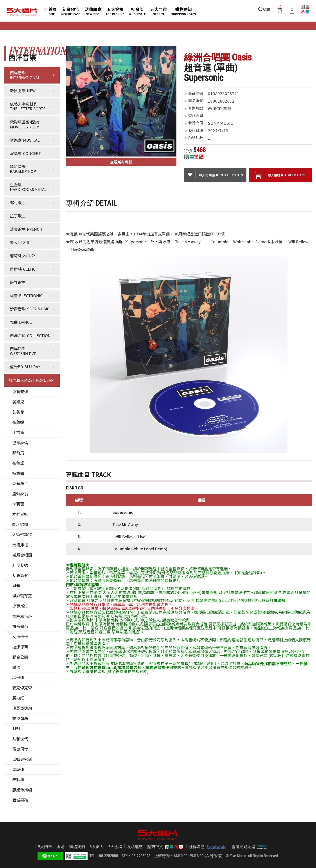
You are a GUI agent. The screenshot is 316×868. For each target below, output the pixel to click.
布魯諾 (18, 463)
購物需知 (183, 11)
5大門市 (45, 847)
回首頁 (51, 11)
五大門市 (158, 11)
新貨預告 (71, 11)
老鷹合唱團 (22, 555)
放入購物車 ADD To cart (280, 175)
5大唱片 (22, 12)
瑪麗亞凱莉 (22, 708)
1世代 (17, 728)
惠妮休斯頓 (22, 790)
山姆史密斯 (22, 759)
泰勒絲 (18, 779)
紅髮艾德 (20, 565)
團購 (61, 847)
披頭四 (18, 473)
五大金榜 (115, 11)
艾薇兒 (18, 412)
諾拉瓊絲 (20, 718)
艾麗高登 (20, 575)
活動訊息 (93, 11)
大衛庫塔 (20, 545)
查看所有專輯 (121, 162)
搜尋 (266, 9)
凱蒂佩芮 (20, 626)
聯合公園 (20, 657)
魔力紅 (18, 698)
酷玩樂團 (20, 524)
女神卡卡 (20, 637)
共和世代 (20, 739)
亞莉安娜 (20, 391)
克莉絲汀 (20, 483)
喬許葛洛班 (22, 616)
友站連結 (135, 847)
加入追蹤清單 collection (215, 175)
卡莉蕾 (18, 504)
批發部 (137, 11)
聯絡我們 (77, 847)
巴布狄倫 (20, 443)
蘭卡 (16, 667)
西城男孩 (20, 800)
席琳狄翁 (20, 494)
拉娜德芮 (20, 647)
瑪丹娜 (18, 677)
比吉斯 (18, 432)
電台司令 (20, 749)
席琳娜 (18, 769)
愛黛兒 (18, 402)
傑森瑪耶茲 (22, 596)
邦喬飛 (18, 453)
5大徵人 (97, 847)
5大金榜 (115, 847)
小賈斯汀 (20, 606)
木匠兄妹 (20, 514)
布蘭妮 (18, 422)
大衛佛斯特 (22, 534)
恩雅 (16, 585)
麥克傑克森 (22, 688)
